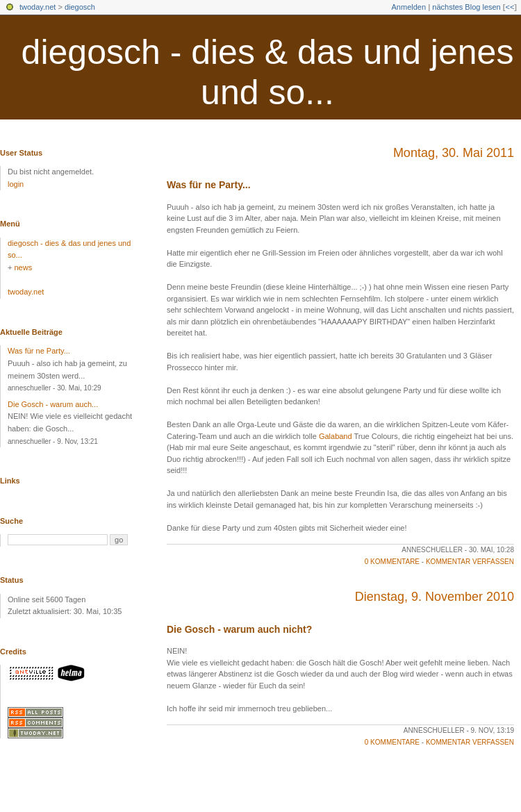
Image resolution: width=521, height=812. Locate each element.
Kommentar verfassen (470, 562)
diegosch (80, 7)
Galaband (336, 436)
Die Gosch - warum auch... (53, 404)
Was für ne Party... (209, 185)
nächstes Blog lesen (466, 7)
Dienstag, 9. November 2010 (435, 597)
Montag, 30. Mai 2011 (454, 153)
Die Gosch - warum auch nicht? (239, 629)
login (16, 184)
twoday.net (38, 7)
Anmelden (409, 7)
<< (510, 7)
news (23, 267)
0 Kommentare (392, 562)
